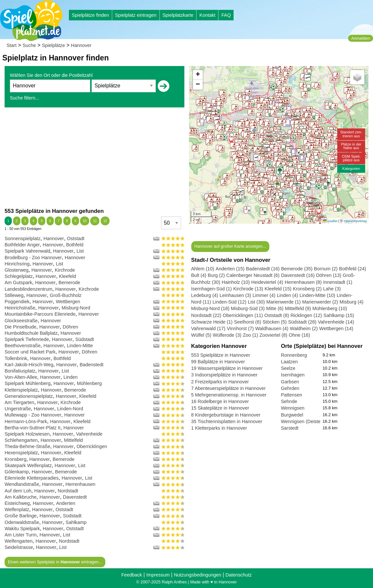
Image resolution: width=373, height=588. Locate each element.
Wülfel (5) (201, 335)
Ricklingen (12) (306, 315)
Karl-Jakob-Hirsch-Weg (29, 365)
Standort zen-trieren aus (351, 134)
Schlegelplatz (19, 276)
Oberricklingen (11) (243, 315)
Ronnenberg (294, 355)
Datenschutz (238, 575)
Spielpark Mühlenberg (28, 383)
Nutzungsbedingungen (197, 575)
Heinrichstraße (20, 308)
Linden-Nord (70, 409)
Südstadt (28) (302, 322)
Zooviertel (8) (273, 335)
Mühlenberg (89, 383)
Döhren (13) (329, 275)
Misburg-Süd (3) (248, 308)
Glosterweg (17, 270)
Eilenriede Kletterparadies (32, 478)
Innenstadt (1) (338, 282)
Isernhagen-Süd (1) (212, 289)
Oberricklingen (92, 446)
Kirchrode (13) (248, 289)
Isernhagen (293, 375)
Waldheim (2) (304, 328)
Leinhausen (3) (235, 295)
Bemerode (69, 283)
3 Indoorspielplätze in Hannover (224, 375)
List (80, 251)
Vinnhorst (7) (240, 328)
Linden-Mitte (80, 346)
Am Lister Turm (21, 535)
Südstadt (84, 339)
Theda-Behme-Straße (27, 446)
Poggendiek (17, 302)
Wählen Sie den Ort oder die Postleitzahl (51, 75)
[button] (277, 160)
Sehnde (289, 401)
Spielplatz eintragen (135, 15)
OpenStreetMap (355, 221)
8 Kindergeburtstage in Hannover (226, 415)
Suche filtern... (25, 98)
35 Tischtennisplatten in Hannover (227, 421)
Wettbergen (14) (336, 328)
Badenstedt (92, 365)
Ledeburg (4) (205, 295)
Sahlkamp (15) (339, 315)
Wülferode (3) (227, 335)
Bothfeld (75, 245)
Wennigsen (293, 408)
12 (105, 221)
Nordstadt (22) (206, 315)
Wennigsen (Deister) (302, 421)
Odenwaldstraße (22, 522)
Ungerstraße (18, 409)
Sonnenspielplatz (23, 238)
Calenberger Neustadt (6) (253, 275)
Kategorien (351, 169)
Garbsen (290, 382)
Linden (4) (288, 295)
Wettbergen (68, 302)
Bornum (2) (326, 269)
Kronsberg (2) (307, 289)
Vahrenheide (89, 434)
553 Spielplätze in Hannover (221, 355)
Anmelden (361, 38)
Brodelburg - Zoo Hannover (33, 258)
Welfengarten (19, 541)
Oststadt (76, 238)
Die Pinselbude (21, 327)
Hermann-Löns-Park (26, 421)
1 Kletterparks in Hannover (219, 428)
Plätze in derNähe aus (351, 146)
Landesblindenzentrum (29, 289)
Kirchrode (65, 270)
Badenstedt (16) (263, 269)
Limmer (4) (264, 295)
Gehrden (290, 388)
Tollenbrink (16, 358)
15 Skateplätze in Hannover (220, 408)
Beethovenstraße (23, 346)
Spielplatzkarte (178, 15)
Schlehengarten (21, 440)
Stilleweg (14, 295)
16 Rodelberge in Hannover (220, 401)
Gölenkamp (17, 472)
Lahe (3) (332, 289)
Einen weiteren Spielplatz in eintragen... (55, 562)
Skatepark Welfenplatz (28, 465)
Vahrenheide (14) (336, 322)
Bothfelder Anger (22, 245)
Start (11, 45)
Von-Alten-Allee (21, 377)
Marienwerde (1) (284, 302)
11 (95, 221)
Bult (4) (199, 275)
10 (84, 221)
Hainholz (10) (236, 282)
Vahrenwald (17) (208, 328)
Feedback (132, 575)
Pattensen (291, 395)
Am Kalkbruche (21, 497)
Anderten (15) (230, 269)
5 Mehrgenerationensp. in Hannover (229, 395)
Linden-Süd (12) (229, 302)
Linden (70, 377)
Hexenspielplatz (21, 453)
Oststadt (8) (277, 315)
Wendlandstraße (22, 484)
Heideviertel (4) (267, 282)
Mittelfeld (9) (298, 308)
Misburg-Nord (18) (210, 308)
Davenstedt (75, 497)
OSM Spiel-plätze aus (351, 158)
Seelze (288, 368)
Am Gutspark (18, 283)
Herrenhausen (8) (303, 282)
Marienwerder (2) (320, 302)
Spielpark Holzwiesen (27, 434)
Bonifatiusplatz (20, 371)
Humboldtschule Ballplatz (31, 333)
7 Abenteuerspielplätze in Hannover (228, 388)
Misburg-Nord (76, 308)
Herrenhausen (81, 484)
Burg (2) (216, 275)
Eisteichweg (17, 503)
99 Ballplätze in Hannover (218, 362)
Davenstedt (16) (298, 275)
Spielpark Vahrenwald (27, 251)
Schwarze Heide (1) (212, 322)
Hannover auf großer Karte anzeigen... (230, 246)
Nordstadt (68, 491)
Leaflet (330, 221)
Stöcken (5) (275, 322)
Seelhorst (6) (247, 322)
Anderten (66, 503)
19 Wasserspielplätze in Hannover (227, 368)
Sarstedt (290, 428)
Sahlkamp (76, 522)
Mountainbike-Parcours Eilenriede (40, 314)
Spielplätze (53, 45)
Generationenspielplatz (29, 396)
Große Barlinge (21, 516)
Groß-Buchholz (66, 295)
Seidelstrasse (19, 547)
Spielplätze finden (91, 15)
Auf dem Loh (18, 491)
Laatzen (289, 362)
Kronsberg (15, 459)
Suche (29, 45)
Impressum (158, 575)
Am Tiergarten (19, 402)
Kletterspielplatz (21, 390)
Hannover (81, 45)
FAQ (226, 15)
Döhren (70, 327)
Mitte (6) (275, 308)
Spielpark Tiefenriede (27, 339)
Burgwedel (292, 415)
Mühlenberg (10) (330, 308)
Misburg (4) (352, 302)
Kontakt (207, 15)
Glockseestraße (21, 321)
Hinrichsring (17, 264)
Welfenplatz (17, 509)
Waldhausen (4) (272, 328)
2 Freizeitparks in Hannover (220, 382)
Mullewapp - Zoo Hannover (33, 415)
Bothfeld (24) (353, 269)
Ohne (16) (299, 335)
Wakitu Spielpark (22, 529)
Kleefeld (68, 276)
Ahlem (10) (203, 269)
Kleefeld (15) (278, 289)
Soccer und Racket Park (30, 352)
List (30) (256, 302)
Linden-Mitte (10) (317, 295)
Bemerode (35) (297, 269)
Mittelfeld (73, 440)
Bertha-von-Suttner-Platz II (32, 428)
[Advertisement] (94, 157)
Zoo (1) (250, 335)
